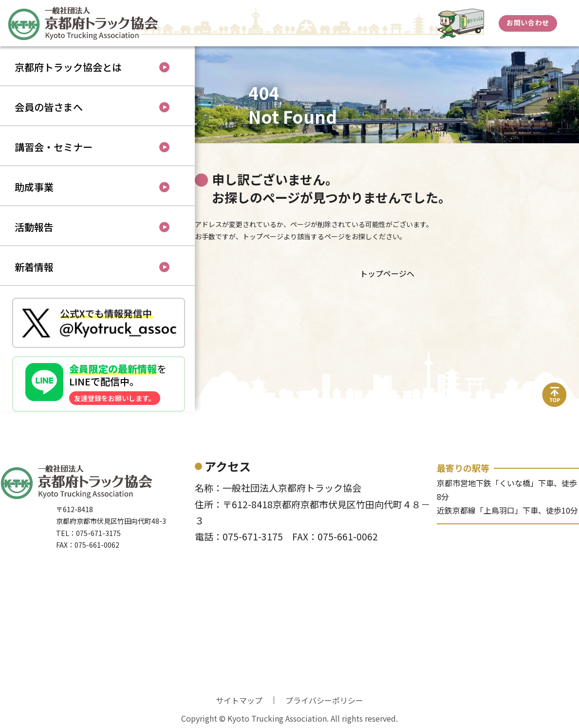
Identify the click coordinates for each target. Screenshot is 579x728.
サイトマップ (239, 700)
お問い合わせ (528, 22)
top (555, 388)
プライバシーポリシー (324, 700)
